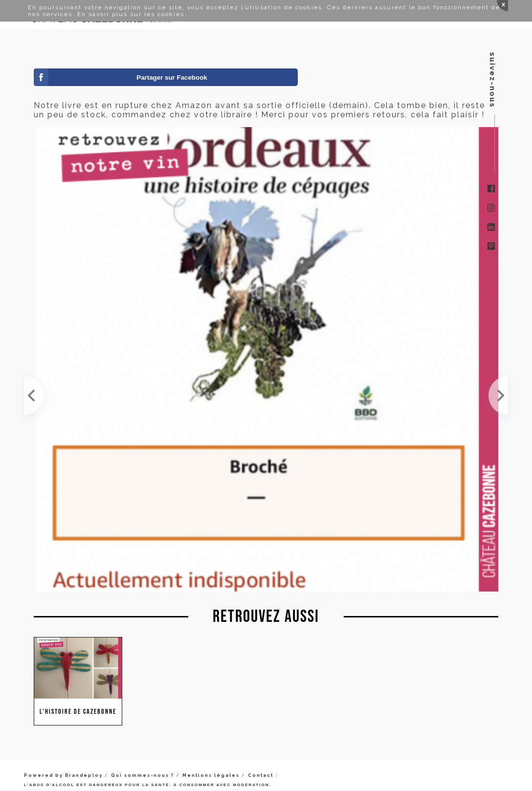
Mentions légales (211, 775)
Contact (261, 775)
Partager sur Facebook (172, 77)
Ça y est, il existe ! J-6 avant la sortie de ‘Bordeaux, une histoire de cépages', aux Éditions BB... (498, 395)
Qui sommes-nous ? (143, 775)
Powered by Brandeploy (63, 775)
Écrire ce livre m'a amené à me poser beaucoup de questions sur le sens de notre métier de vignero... (34, 395)
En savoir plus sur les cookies (131, 14)
